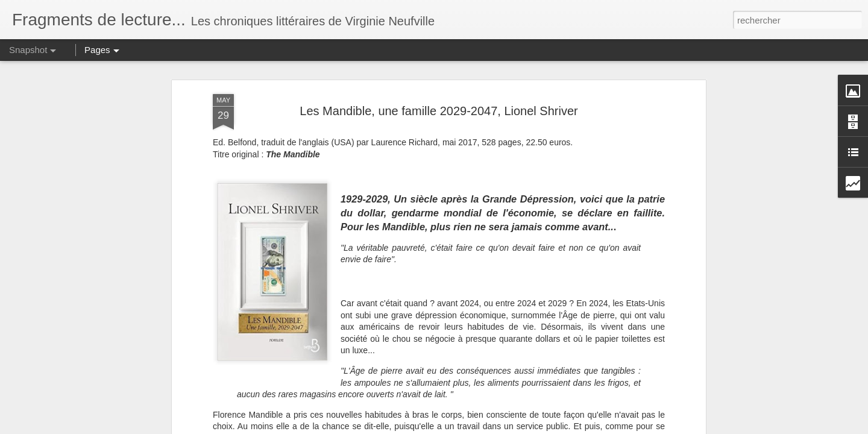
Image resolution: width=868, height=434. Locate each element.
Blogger (506, 427)
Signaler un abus (546, 427)
